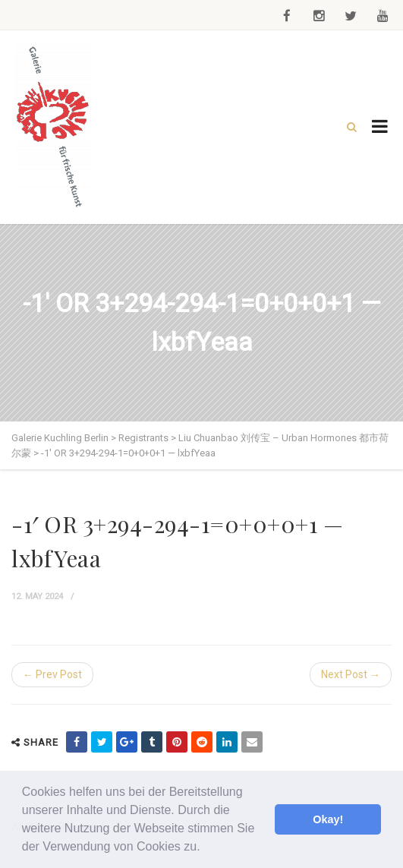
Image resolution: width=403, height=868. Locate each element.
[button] (206, 848)
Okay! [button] (328, 819)
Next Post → (351, 674)
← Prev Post (52, 674)
